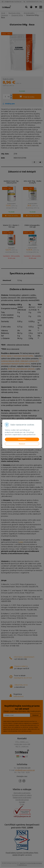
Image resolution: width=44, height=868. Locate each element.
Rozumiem (22, 439)
